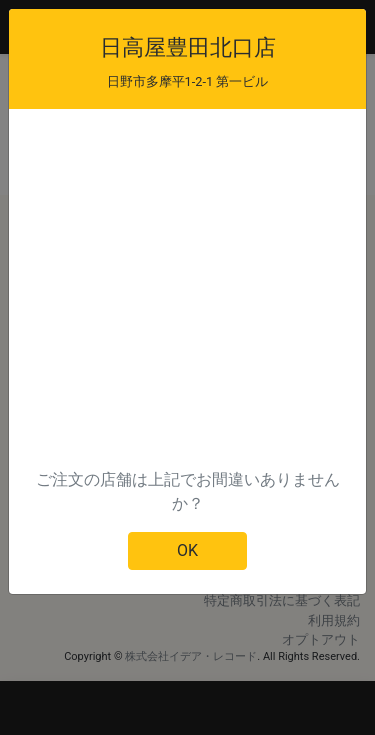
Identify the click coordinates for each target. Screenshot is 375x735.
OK (187, 550)
